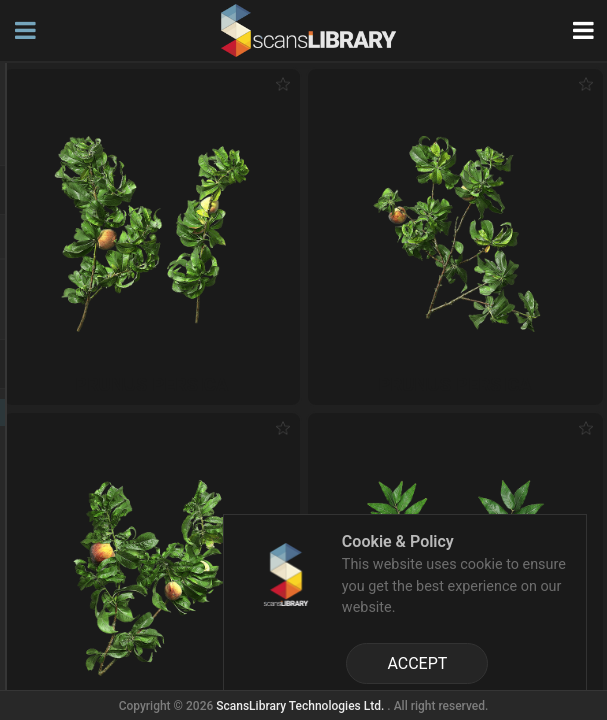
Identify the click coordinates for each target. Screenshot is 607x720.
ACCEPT (417, 663)
